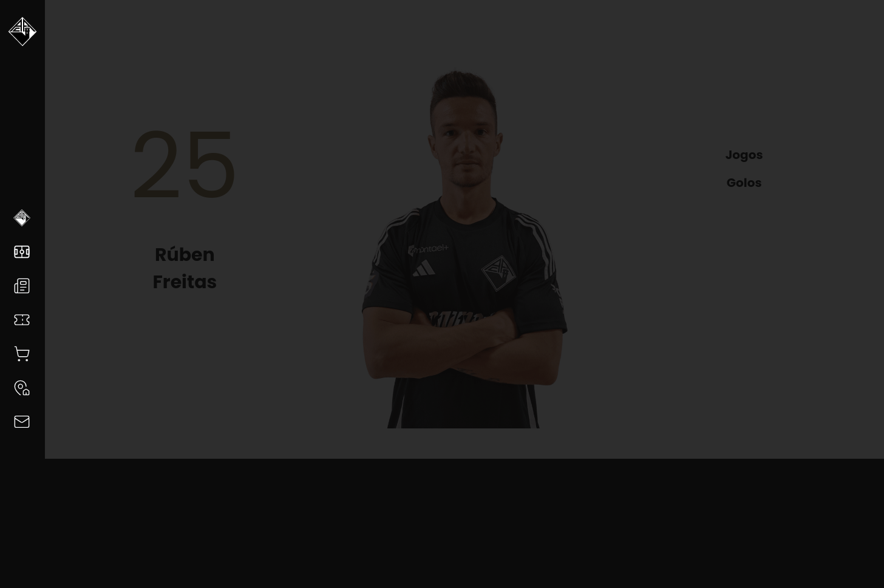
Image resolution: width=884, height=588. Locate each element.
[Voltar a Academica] (22, 36)
